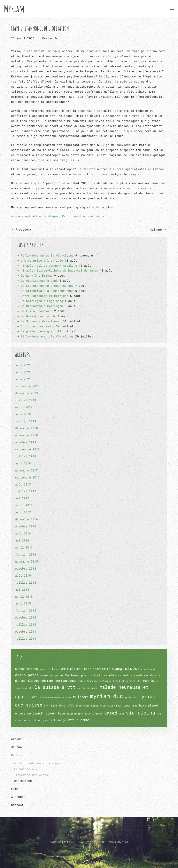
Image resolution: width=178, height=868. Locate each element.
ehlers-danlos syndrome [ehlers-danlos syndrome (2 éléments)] (128, 675)
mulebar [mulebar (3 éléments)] (81, 697)
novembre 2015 (26, 561)
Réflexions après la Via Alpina (47, 255)
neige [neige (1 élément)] (95, 706)
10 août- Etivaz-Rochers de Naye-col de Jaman (59, 270)
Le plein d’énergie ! (38, 331)
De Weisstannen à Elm (38, 316)
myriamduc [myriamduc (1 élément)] (131, 697)
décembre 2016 (26, 519)
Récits (16, 755)
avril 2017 (24, 505)
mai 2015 (22, 589)
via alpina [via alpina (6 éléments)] (141, 713)
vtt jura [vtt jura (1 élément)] (43, 720)
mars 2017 (23, 512)
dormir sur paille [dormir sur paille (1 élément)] (52, 675)
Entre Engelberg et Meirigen (45, 296)
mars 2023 (23, 365)
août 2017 (23, 484)
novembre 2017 (26, 470)
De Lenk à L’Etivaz (37, 275)
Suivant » (158, 229)
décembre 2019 (26, 393)
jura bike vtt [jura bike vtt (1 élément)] (24, 688)
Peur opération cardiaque (83, 216)
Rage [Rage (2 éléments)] (61, 713)
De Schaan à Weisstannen (41, 321)
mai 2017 (22, 498)
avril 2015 (24, 596)
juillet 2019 (26, 400)
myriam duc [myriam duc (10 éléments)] (106, 696)
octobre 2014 (26, 617)
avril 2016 (24, 547)
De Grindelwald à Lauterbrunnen (47, 291)
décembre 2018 (26, 428)
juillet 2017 (26, 491)
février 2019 (26, 421)
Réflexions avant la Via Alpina (47, 336)
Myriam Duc (51, 38)
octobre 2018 (26, 442)
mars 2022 (23, 372)
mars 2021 (23, 379)
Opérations (23, 781)
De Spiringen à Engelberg (42, 301)
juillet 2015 (26, 582)
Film (15, 789)
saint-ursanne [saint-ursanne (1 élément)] (94, 714)
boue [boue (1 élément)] (55, 669)
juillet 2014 (26, 624)
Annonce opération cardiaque (35, 216)
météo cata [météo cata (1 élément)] (83, 706)
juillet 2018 (26, 456)
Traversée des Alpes (31, 775)
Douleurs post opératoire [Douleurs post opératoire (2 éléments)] (86, 675)
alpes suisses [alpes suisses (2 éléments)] (26, 669)
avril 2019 (24, 407)
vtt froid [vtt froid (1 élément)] (30, 720)
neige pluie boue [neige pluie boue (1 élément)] (111, 706)
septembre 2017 (27, 477)
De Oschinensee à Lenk (39, 280)
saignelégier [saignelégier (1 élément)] (75, 714)
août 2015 (23, 575)
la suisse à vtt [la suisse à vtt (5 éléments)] (55, 687)
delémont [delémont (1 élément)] (150, 669)
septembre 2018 (27, 449)
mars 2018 (23, 463)
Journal (17, 747)
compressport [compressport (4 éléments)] (127, 668)
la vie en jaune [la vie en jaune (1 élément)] (87, 688)
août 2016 (23, 533)
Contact (17, 805)
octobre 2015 (26, 568)
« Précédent (22, 229)
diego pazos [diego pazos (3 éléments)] (27, 675)
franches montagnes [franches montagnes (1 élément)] (99, 681)
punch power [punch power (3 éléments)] (44, 713)
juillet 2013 (26, 638)
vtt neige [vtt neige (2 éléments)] (58, 720)
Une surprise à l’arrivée (42, 260)
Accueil (17, 739)
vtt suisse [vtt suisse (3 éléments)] (79, 720)
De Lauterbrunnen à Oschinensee (47, 286)
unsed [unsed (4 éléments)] (111, 713)
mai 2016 (22, 540)
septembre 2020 (27, 386)
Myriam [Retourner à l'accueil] (14, 8)
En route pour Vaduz (38, 326)
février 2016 (26, 554)
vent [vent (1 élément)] (121, 714)
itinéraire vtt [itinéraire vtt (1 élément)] (131, 681)
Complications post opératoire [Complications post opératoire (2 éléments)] (85, 669)
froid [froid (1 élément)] (116, 681)
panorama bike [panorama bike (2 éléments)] (135, 705)
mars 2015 (23, 603)
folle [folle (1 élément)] (82, 681)
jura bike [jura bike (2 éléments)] (150, 681)
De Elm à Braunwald (37, 311)
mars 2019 (23, 414)
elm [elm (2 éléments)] (30, 681)
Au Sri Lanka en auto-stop (36, 763)
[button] (172, 8)
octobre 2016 (26, 526)
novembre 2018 (26, 435)
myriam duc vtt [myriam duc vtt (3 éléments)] (59, 705)
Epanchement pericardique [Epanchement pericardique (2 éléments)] (55, 681)
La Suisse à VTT (27, 769)
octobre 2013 (26, 631)
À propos (18, 797)
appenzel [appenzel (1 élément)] (45, 669)
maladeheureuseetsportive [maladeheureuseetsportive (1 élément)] (55, 697)
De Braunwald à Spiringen (42, 306)
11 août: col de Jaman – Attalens (49, 265)
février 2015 (26, 610)
